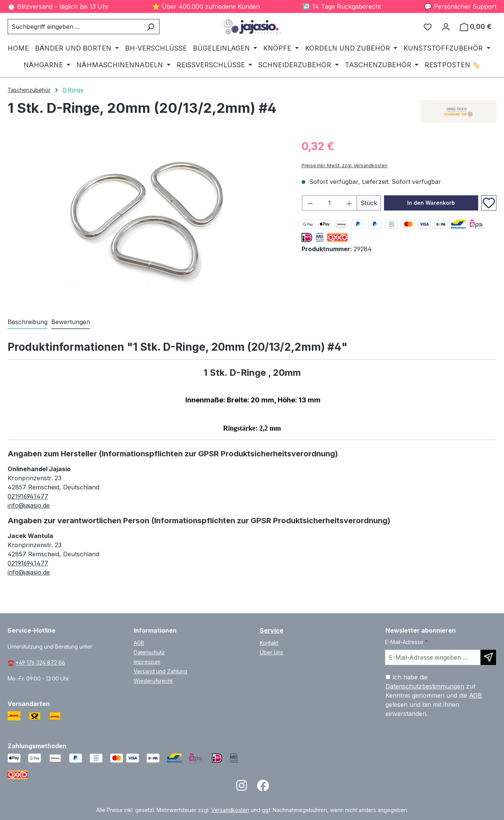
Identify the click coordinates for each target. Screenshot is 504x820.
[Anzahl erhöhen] (349, 203)
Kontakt (269, 643)
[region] (147, 220)
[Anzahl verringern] (310, 203)
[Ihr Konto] (446, 27)
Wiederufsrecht (153, 681)
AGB (139, 643)
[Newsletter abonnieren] (488, 657)
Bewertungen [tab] (71, 322)
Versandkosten (230, 810)
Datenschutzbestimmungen (425, 686)
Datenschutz (149, 652)
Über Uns (272, 652)
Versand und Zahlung (160, 671)
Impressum (147, 662)
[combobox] (75, 27)
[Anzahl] (330, 203)
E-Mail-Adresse (406, 642)
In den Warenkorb (431, 203)
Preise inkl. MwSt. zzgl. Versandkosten (344, 165)
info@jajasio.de (29, 505)
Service (272, 630)
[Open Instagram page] (242, 788)
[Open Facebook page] (263, 788)
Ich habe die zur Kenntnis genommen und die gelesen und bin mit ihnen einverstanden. (434, 695)
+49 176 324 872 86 (40, 662)
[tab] (28, 322)
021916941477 (28, 496)
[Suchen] (151, 27)
